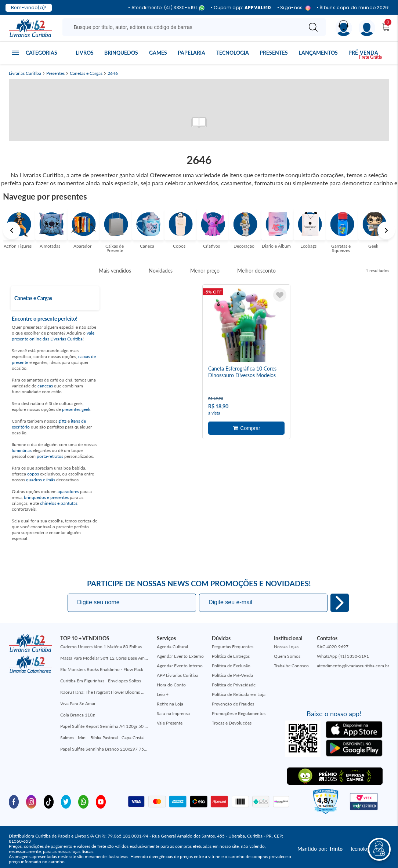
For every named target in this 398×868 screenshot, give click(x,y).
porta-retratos (50, 456)
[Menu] (367, 28)
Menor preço (205, 271)
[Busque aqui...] (184, 27)
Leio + (163, 694)
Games (158, 53)
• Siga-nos (294, 8)
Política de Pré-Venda (232, 675)
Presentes (274, 53)
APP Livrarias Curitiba (178, 675)
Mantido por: (320, 849)
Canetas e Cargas (86, 73)
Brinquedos (121, 53)
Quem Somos (287, 656)
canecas (45, 386)
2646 (113, 73)
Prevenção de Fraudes (233, 704)
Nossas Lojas (286, 647)
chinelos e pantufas (59, 503)
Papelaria (191, 53)
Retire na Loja (170, 704)
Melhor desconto (256, 271)
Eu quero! (340, 603)
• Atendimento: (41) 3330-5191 (166, 8)
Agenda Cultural (172, 647)
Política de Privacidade (234, 685)
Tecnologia (233, 53)
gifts (62, 421)
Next (386, 230)
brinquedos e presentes (46, 497)
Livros (85, 53)
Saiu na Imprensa (173, 713)
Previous (12, 230)
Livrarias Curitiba (25, 73)
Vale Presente (170, 723)
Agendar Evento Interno (180, 666)
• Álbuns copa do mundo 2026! (353, 8)
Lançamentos (318, 53)
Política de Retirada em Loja (239, 694)
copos (33, 474)
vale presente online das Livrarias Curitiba (53, 336)
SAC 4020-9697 (333, 647)
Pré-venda (363, 53)
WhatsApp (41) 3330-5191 (343, 656)
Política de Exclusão (231, 666)
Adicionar (246, 427)
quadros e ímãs (41, 480)
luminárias (22, 450)
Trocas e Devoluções (232, 723)
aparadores (68, 491)
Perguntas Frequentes (233, 647)
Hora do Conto (171, 685)
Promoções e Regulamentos (239, 713)
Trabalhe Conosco (291, 666)
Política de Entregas (231, 656)
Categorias (41, 53)
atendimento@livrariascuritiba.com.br (353, 666)
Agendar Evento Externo (180, 656)
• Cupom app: (241, 8)
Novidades (161, 271)
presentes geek (76, 409)
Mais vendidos (115, 271)
